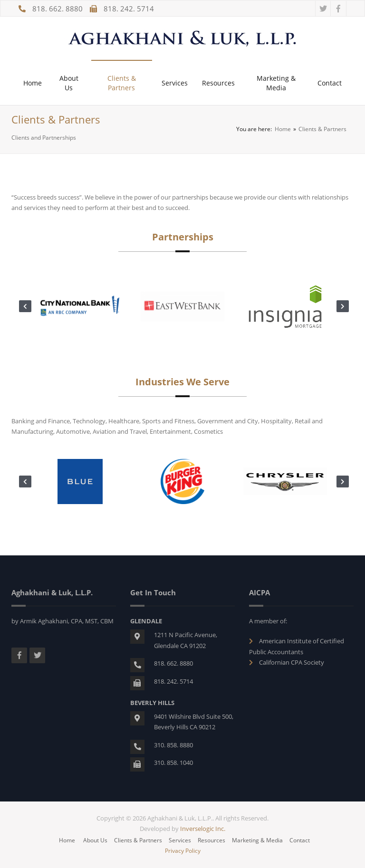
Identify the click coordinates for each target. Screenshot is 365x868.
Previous (24, 306)
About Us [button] (69, 83)
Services (180, 840)
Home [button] (33, 83)
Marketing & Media (257, 840)
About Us (95, 840)
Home (283, 129)
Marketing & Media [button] (276, 83)
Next (341, 306)
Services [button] (175, 83)
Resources (211, 840)
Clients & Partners (138, 840)
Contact (300, 840)
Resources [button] (218, 83)
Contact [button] (330, 83)
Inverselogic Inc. (203, 829)
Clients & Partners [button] (122, 83)
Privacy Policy (183, 851)
